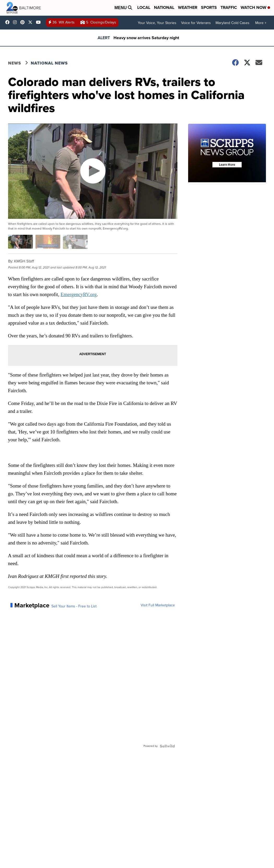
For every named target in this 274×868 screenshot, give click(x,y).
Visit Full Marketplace (158, 605)
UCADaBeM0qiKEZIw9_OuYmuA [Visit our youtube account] (40, 22)
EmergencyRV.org (79, 294)
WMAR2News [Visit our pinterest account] (24, 22)
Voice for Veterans (196, 23)
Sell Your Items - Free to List (74, 606)
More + (261, 23)
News (15, 63)
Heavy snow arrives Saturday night (146, 38)
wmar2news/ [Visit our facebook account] (9, 22)
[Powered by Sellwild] (167, 746)
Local (144, 7)
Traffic (229, 7)
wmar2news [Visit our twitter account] (32, 22)
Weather (188, 7)
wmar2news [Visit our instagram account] (16, 22)
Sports (209, 7)
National (164, 7)
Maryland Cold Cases (233, 23)
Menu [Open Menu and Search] (123, 8)
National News (49, 63)
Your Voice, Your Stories (157, 23)
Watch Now (255, 7)
